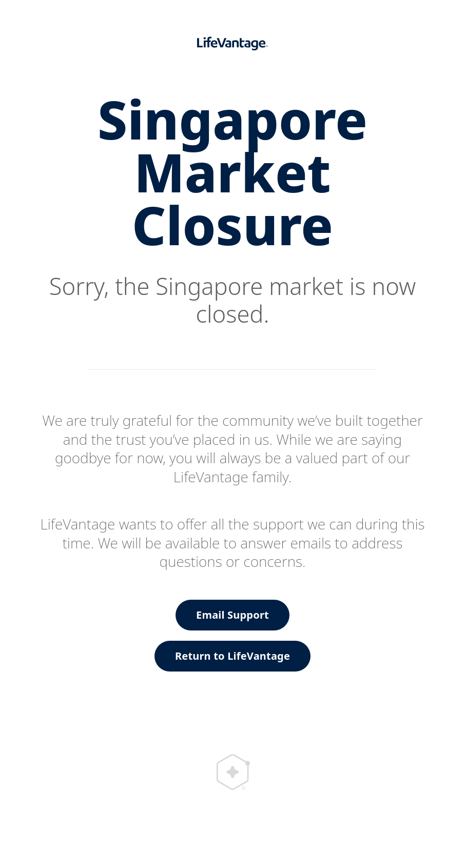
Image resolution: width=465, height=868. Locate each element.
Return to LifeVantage (232, 656)
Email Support (232, 615)
